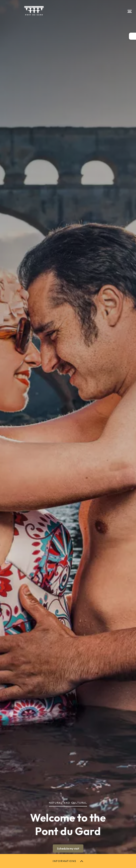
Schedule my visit (68, 848)
